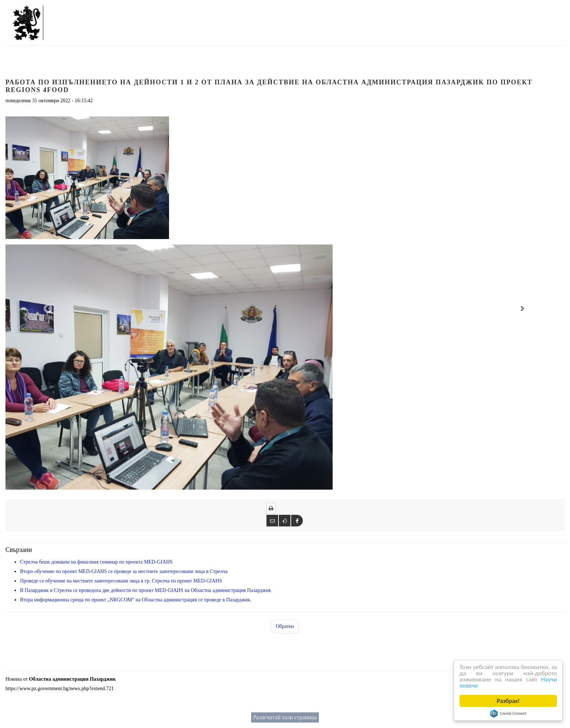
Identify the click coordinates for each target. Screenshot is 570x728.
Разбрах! (508, 701)
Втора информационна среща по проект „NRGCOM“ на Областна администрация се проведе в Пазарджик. (136, 600)
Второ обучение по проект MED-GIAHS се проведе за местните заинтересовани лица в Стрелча (124, 571)
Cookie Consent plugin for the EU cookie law (508, 713)
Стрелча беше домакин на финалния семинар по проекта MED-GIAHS (96, 562)
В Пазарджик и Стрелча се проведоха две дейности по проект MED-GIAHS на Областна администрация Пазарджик (146, 590)
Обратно (285, 626)
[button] (47, 308)
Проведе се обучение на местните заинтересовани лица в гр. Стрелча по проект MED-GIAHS (121, 581)
